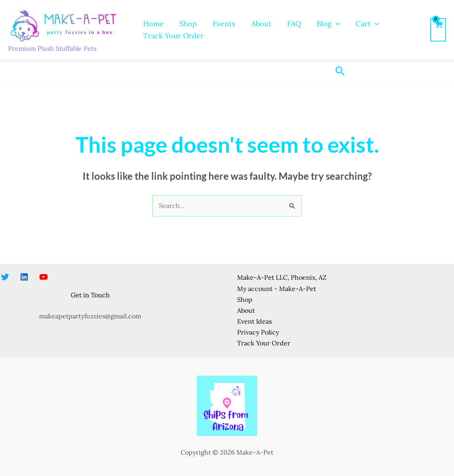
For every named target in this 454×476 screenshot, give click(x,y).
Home (153, 24)
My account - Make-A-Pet (277, 289)
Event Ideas (254, 321)
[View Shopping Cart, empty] (438, 30)
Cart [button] (359, 24)
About (256, 24)
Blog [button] (321, 24)
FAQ (288, 24)
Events (221, 24)
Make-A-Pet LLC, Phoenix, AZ (282, 277)
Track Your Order (173, 36)
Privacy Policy (258, 332)
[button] (328, 24)
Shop (186, 24)
